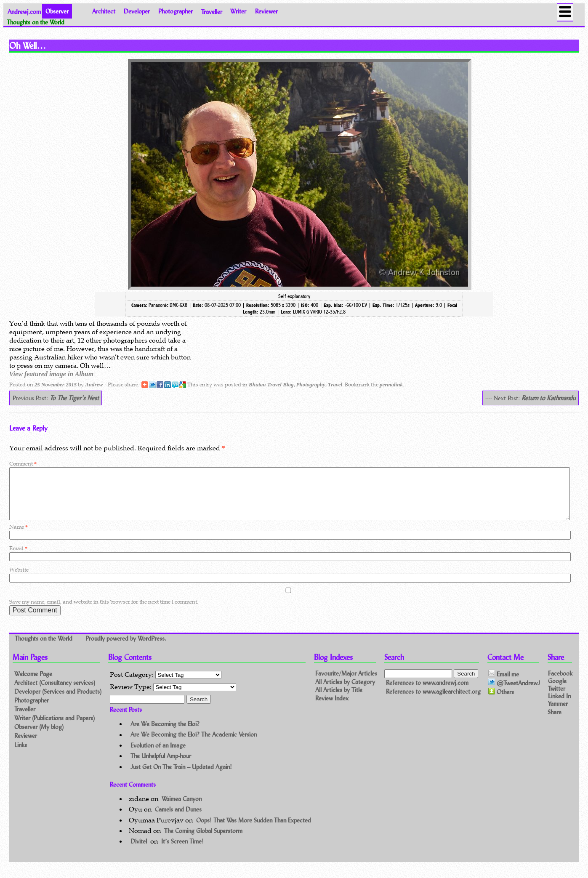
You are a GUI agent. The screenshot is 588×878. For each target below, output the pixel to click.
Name (19, 537)
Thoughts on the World (44, 648)
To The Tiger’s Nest (74, 398)
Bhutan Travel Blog (271, 384)
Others (501, 702)
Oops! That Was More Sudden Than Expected (254, 830)
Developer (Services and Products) (58, 701)
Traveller (212, 11)
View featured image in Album (51, 374)
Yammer (558, 714)
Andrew (94, 384)
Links (21, 755)
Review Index (332, 709)
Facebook (560, 683)
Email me (504, 684)
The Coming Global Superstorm (203, 841)
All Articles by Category (345, 692)
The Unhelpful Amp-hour (161, 766)
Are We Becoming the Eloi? (165, 734)
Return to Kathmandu (548, 398)
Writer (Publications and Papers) (55, 728)
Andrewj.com (24, 11)
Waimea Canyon (182, 809)
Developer (137, 11)
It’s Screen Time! (182, 851)
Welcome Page (33, 684)
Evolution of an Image (158, 755)
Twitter (557, 698)
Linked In (559, 706)
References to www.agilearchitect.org (433, 701)
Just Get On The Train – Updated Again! (181, 777)
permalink (391, 384)
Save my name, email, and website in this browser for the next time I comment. (104, 612)
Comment (23, 464)
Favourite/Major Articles (346, 683)
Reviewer (266, 11)
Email (18, 558)
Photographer (176, 11)
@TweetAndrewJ (514, 693)
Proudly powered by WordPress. (126, 648)
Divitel (139, 851)
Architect (104, 11)
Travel (335, 384)
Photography (311, 384)
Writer (238, 11)
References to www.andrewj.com (427, 693)
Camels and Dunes (178, 819)
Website (19, 580)
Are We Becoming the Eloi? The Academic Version (194, 745)
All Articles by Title (339, 700)
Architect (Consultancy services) (55, 693)
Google (557, 690)
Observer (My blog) (39, 737)
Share (555, 722)
